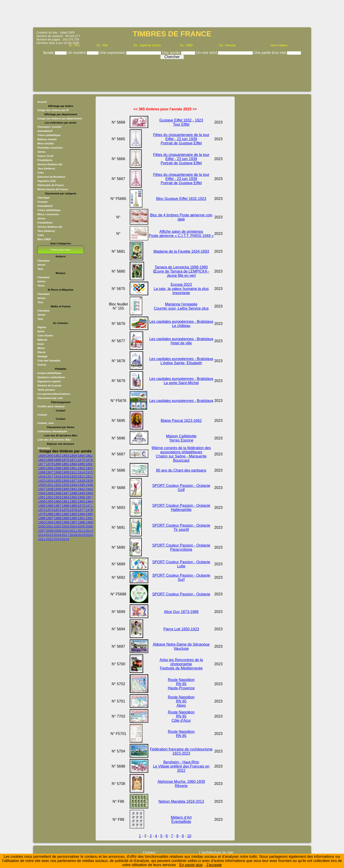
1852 (58, 456)
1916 (42, 476)
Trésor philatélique (49, 135)
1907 (50, 472)
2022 (50, 539)
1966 (50, 506)
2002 (58, 526)
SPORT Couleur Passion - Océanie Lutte (181, 564)
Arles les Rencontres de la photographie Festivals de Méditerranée (181, 664)
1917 (50, 476)
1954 (66, 497)
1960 (58, 501)
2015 (50, 535)
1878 (50, 464)
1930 (42, 485)
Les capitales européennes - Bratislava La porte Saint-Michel (181, 381)
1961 (66, 501)
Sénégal (43, 356)
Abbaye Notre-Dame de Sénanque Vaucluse (181, 646)
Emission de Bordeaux (52, 177)
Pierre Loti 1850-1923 (181, 629)
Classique (44, 198)
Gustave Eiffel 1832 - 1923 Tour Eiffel (181, 122)
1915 (89, 472)
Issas (41, 344)
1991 (81, 518)
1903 (89, 468)
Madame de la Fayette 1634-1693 (181, 251)
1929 (89, 481)
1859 (73, 456)
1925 (58, 481)
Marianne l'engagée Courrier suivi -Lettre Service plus (181, 306)
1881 (66, 464)
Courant (43, 202)
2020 (89, 535)
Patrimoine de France (51, 185)
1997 (73, 522)
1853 (66, 456)
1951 (42, 497)
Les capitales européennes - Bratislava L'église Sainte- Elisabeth (181, 361)
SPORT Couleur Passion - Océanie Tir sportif (181, 527)
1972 (42, 510)
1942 (81, 489)
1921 (81, 476)
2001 (50, 526)
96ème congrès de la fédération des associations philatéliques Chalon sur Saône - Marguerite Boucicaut (181, 454)
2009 (58, 531)
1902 (81, 468)
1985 (89, 514)
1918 (58, 476)
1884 (73, 464)
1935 (81, 485)
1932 (58, 485)
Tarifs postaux (46, 390)
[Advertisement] (172, 13)
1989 (66, 518)
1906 (42, 472)
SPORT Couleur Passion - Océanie (181, 594)
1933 (66, 485)
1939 (58, 489)
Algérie (42, 327)
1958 (42, 501)
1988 (58, 518)
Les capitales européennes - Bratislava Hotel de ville (181, 341)
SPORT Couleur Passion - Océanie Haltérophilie (181, 508)
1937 (42, 489)
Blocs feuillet (46, 143)
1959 (50, 501)
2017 (66, 535)
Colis (41, 173)
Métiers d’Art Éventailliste (181, 820)
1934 (73, 485)
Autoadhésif (45, 131)
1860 (81, 456)
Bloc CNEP (44, 239)
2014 (42, 535)
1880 (58, 464)
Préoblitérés (45, 160)
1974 (58, 510)
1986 (42, 518)
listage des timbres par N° (54, 110)
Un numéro (77, 53)
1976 (73, 510)
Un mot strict (207, 53)
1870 (66, 460)
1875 (81, 460)
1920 (73, 476)
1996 (66, 522)
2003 (66, 526)
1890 (81, 464)
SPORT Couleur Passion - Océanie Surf (181, 577)
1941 (73, 489)
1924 (50, 481)
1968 (66, 506)
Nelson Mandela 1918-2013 (181, 801)
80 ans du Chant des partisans (181, 470)
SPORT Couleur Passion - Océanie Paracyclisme (181, 547)
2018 (73, 535)
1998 (81, 522)
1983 (73, 514)
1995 (58, 522)
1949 (81, 493)
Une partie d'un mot (270, 53)
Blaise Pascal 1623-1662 (181, 421)
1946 (58, 493)
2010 (66, 531)
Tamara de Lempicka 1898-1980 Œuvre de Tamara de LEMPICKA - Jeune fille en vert (181, 271)
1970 (81, 506)
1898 (58, 468)
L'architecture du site (216, 853)
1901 (73, 468)
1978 (89, 510)
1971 (89, 506)
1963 (81, 501)
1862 (89, 456)
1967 (58, 506)
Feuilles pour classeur (51, 406)
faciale (49, 53)
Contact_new (46, 423)
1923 (42, 481)
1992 (89, 518)
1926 (66, 481)
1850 (50, 456)
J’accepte (214, 865)
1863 (42, 460)
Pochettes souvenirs (50, 148)
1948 (73, 493)
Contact (42, 415)
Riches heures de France (53, 189)
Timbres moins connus (60, 250)
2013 (89, 531)
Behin (41, 331)
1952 (50, 497)
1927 (73, 481)
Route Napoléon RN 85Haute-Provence (181, 684)
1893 (42, 468)
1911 (73, 472)
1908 (58, 472)
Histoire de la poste (49, 386)
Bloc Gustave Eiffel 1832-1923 (181, 199)
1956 (81, 497)
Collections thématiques (52, 431)
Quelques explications (51, 377)
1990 (73, 518)
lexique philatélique (50, 373)
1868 (50, 460)
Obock (42, 352)
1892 (89, 464)
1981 (58, 514)
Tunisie (42, 365)
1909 (66, 472)
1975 (66, 510)
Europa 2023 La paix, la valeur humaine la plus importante (181, 289)
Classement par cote (50, 398)
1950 (89, 493)
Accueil (42, 102)
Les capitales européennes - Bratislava (181, 401)
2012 (81, 531)
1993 (42, 522)
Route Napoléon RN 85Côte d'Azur (181, 716)
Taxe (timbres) (46, 168)
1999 (89, 522)
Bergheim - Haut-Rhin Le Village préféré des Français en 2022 (181, 766)
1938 (50, 489)
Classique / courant (49, 127)
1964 (89, 501)
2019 (81, 535)
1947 (66, 493)
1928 (81, 481)
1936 (89, 485)
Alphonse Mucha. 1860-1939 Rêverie (181, 784)
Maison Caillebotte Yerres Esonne (181, 438)
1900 (66, 468)
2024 (66, 539)
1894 (50, 468)
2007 (42, 531)
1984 (81, 514)
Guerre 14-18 (45, 156)
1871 (73, 460)
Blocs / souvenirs (48, 214)
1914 (81, 472)
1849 (42, 456)
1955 (73, 497)
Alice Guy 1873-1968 (181, 612)
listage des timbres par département (60, 118)
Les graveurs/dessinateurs (54, 394)
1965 (42, 506)
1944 (42, 493)
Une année (172, 53)
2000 (42, 526)
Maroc (41, 348)
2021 (42, 539)
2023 (58, 539)
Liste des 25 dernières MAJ (54, 440)
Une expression (113, 53)
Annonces (44, 448)
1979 (42, 514)
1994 (50, 522)
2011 (73, 531)
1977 (81, 510)
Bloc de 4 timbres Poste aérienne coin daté (181, 217)
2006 (89, 526)
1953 (58, 497)
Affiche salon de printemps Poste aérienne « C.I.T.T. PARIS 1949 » (181, 234)
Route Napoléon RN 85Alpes (181, 701)
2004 (73, 526)
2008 (50, 531)
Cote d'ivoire (45, 336)
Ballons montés (47, 139)
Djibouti (42, 340)
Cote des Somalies (49, 361)
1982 (66, 514)
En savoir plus (191, 865)
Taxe (40, 269)
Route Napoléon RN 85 (181, 734)
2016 (58, 535)
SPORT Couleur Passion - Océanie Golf (181, 488)
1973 (50, 510)
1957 (89, 497)
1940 (66, 489)
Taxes (41, 286)
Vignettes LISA (47, 181)
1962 (73, 501)
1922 (89, 476)
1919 (66, 476)
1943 (89, 489)
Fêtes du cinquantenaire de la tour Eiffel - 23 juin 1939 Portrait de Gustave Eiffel (181, 139)
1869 (58, 460)
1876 (89, 460)
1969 (73, 506)
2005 (81, 526)
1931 (50, 485)
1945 (50, 493)
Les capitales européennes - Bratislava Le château (181, 324)
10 (189, 836)
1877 (42, 464)
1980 (50, 514)
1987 (50, 518)
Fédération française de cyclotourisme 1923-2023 (181, 751)
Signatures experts (49, 381)
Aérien (42, 152)
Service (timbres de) (50, 164)
